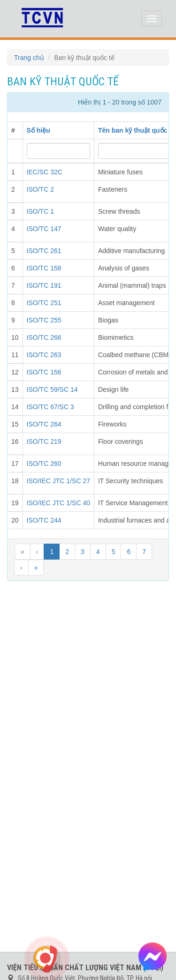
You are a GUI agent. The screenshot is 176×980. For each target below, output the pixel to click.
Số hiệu (38, 130)
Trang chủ (29, 58)
